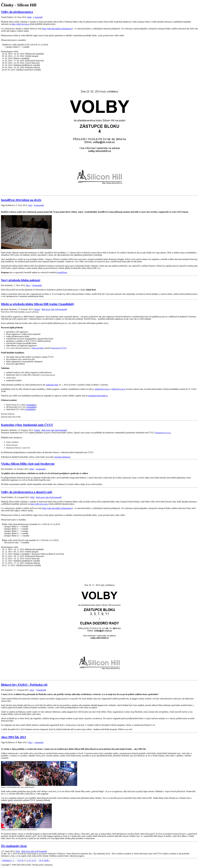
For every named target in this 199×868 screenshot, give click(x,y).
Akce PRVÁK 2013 (13, 737)
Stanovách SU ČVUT (59, 348)
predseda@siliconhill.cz (98, 396)
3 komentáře (37, 285)
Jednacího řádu (52, 385)
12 (27, 860)
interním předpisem (62, 457)
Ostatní (37, 309)
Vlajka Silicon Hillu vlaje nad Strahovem (28, 464)
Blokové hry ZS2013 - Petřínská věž (24, 685)
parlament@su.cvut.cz (163, 433)
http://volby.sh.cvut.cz (21, 24)
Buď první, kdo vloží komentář (54, 309)
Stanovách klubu (38, 348)
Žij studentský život (14, 846)
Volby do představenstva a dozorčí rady (27, 492)
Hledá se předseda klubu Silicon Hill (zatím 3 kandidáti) (38, 304)
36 (40, 860)
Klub (30, 17)
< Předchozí (6, 860)
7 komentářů (41, 690)
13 (30, 860)
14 (32, 860)
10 (22, 860)
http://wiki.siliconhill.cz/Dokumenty (57, 29)
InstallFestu (62, 272)
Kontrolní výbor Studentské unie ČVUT (27, 425)
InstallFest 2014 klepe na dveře (21, 200)
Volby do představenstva (17, 12)
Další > (47, 860)
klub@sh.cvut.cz (118, 389)
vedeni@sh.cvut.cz (102, 389)
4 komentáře (39, 205)
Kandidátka (31, 405)
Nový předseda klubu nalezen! (21, 280)
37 (43, 860)
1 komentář (38, 17)
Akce (30, 205)
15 (35, 860)
